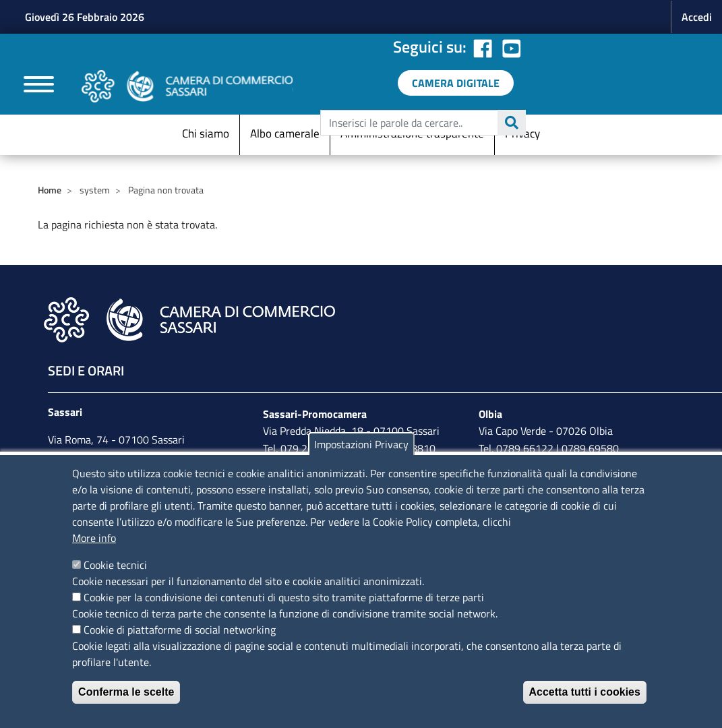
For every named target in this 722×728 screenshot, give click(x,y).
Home (50, 190)
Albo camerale (285, 133)
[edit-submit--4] (421, 123)
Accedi (697, 17)
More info (94, 538)
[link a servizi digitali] (456, 83)
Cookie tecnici (115, 565)
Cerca (512, 123)
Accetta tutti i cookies (585, 692)
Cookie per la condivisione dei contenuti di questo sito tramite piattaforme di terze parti (284, 597)
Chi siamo (206, 133)
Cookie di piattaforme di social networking (180, 630)
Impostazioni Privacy (361, 444)
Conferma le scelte (126, 692)
